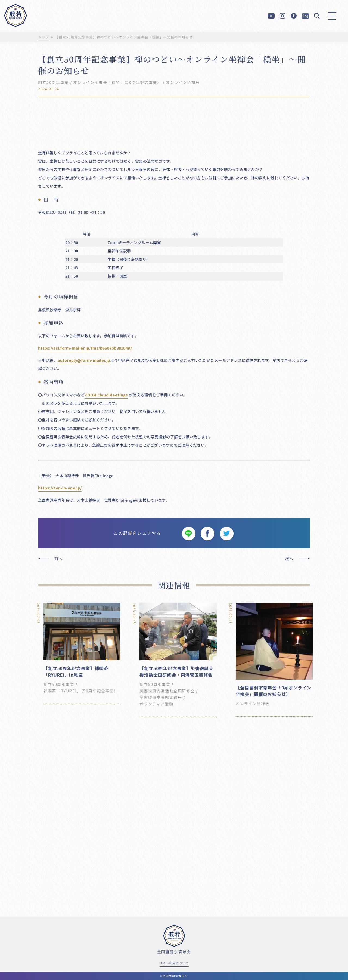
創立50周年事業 (53, 82)
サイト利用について (174, 963)
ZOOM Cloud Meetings (106, 395)
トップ (44, 37)
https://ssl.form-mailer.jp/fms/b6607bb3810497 (85, 348)
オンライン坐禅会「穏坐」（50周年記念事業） (117, 82)
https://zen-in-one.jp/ (60, 488)
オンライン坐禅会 (183, 82)
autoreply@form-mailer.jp (84, 360)
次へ (289, 559)
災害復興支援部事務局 (161, 697)
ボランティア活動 (156, 704)
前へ (59, 559)
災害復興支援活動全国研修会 (167, 691)
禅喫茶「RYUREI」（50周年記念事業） (81, 691)
